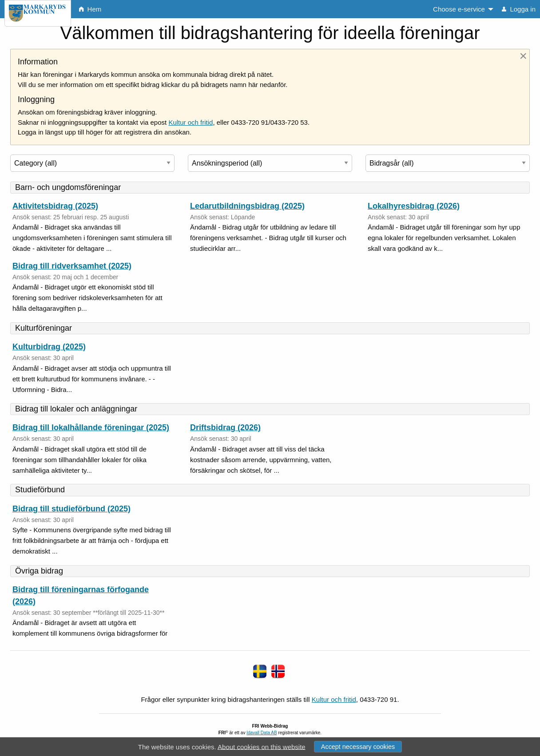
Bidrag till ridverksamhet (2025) (72, 266)
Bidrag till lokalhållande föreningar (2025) (91, 427)
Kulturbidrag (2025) (49, 347)
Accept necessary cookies (358, 747)
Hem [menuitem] (90, 9)
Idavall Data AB (262, 733)
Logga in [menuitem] (519, 9)
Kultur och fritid (191, 122)
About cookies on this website (262, 746)
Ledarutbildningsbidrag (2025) (247, 206)
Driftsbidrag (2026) (225, 427)
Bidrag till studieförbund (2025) (71, 509)
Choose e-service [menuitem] (459, 9)
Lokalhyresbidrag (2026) (414, 206)
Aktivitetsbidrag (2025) (55, 206)
